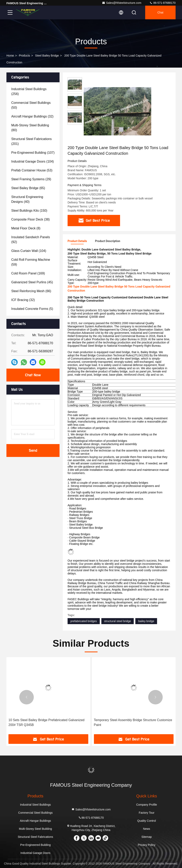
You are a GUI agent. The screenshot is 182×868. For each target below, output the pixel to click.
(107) (33, 153)
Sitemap (147, 837)
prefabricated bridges (84, 621)
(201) (31, 141)
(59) (31, 262)
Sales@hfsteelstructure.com (122, 3)
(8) (26, 228)
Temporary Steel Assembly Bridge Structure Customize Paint (133, 722)
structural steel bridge (118, 621)
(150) (29, 211)
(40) (27, 199)
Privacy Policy (147, 845)
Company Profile (147, 805)
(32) (32, 116)
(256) (29, 91)
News (147, 829)
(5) (32, 309)
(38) (30, 219)
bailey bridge (146, 621)
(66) (31, 291)
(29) (31, 179)
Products (24, 56)
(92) (31, 240)
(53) (32, 170)
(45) (32, 282)
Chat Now (33, 375)
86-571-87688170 (162, 3)
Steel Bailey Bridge (47, 56)
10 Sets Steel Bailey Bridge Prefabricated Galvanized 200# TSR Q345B (46, 722)
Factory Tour (147, 813)
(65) (28, 188)
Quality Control (147, 821)
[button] (27, 697)
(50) (31, 105)
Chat (160, 12)
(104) (33, 161)
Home (10, 56)
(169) (28, 273)
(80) (30, 128)
